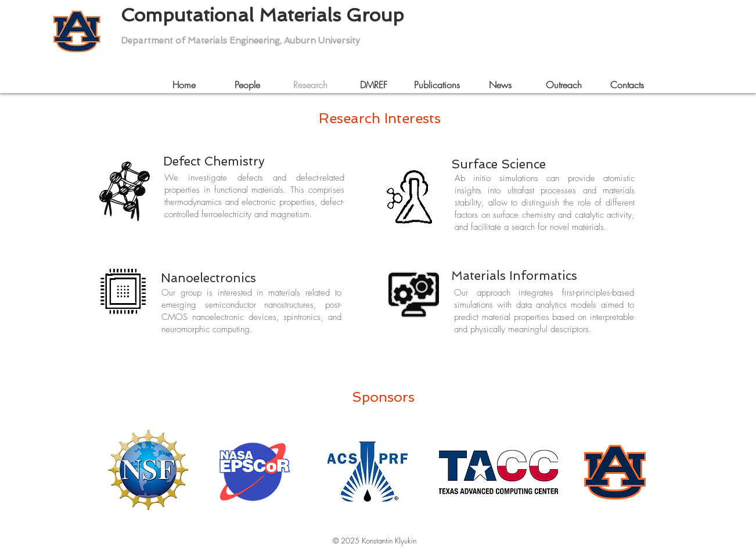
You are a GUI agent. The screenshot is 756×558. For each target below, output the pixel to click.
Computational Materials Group (262, 26)
